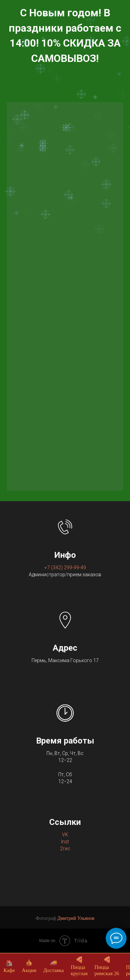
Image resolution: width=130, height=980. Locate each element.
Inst (65, 842)
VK (65, 835)
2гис (65, 849)
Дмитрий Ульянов (76, 918)
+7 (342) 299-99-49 (65, 568)
